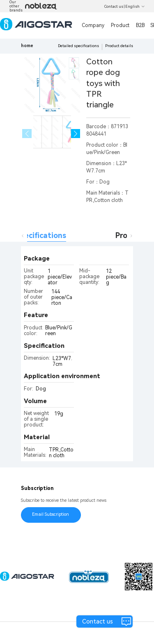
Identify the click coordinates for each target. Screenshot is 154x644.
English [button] (135, 7)
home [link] (27, 46)
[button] (76, 134)
